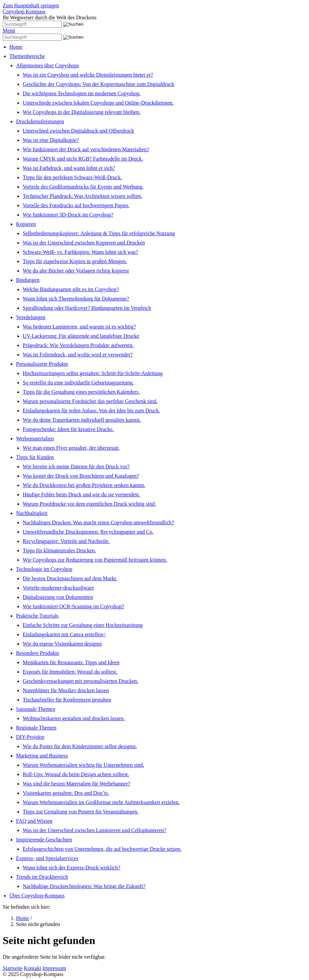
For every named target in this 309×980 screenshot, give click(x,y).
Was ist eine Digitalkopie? (51, 140)
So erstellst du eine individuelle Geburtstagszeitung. (78, 383)
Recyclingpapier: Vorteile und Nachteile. (66, 541)
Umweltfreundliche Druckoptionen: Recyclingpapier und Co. (88, 532)
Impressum (54, 968)
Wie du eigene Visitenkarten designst (62, 644)
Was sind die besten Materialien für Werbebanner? (76, 784)
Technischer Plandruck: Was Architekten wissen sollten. (82, 196)
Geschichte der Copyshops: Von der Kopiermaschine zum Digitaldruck (98, 84)
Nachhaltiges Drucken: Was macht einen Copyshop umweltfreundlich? (98, 522)
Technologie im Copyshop (44, 569)
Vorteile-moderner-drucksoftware (58, 588)
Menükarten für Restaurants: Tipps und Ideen (71, 662)
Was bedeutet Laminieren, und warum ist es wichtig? (79, 327)
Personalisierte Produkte (42, 364)
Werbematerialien (35, 439)
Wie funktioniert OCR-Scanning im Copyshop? (73, 606)
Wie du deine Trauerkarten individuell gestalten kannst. (82, 420)
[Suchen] (73, 24)
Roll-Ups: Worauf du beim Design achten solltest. (76, 774)
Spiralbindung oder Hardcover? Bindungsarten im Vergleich (87, 308)
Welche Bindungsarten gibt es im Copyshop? (71, 289)
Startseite (13, 968)
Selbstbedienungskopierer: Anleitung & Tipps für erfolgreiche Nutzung (99, 233)
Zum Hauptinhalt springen (31, 5)
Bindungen (28, 280)
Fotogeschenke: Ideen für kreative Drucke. (68, 429)
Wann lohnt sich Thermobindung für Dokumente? (76, 299)
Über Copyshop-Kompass (37, 896)
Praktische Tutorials (37, 616)
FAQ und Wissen (34, 821)
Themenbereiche (27, 56)
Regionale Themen (36, 728)
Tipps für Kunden (35, 457)
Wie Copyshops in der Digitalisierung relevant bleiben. (82, 112)
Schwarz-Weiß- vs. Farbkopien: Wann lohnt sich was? (80, 252)
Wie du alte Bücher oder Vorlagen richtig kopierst (76, 271)
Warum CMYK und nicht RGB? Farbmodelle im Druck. (83, 159)
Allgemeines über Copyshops (47, 65)
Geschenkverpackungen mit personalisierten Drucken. (81, 681)
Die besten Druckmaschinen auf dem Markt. (70, 578)
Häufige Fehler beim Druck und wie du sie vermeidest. (81, 494)
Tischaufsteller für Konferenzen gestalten (67, 700)
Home (16, 47)
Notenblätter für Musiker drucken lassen (66, 690)
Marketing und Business (42, 756)
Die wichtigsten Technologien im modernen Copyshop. (82, 93)
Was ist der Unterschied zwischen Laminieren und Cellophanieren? (94, 830)
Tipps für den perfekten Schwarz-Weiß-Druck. (72, 177)
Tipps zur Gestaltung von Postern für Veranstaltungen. (81, 812)
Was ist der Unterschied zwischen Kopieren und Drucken (84, 243)
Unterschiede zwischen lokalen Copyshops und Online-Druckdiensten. (98, 103)
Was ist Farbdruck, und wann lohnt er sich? (69, 168)
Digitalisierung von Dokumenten (58, 597)
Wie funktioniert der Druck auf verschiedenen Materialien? (86, 149)
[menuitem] (158, 47)
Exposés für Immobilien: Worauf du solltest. (70, 672)
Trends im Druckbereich (42, 877)
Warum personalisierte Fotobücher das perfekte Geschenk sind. (90, 401)
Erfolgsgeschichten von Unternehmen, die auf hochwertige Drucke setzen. (102, 849)
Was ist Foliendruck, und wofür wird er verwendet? (78, 355)
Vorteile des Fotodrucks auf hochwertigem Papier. (76, 205)
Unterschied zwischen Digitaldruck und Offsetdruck (78, 131)
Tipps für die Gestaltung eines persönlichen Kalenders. (81, 392)
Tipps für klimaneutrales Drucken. (59, 550)
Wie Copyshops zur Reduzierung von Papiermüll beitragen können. (95, 560)
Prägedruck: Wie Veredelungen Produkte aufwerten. (78, 345)
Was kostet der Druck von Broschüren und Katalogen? (81, 476)
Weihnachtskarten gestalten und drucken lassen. (74, 718)
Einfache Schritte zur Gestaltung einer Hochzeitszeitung (83, 625)
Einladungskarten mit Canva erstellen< (64, 634)
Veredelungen (31, 317)
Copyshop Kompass (24, 11)
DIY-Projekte (30, 737)
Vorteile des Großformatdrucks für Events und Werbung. (83, 187)
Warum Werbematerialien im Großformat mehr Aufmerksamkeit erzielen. (101, 802)
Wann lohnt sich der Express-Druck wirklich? (71, 868)
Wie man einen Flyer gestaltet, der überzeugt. (71, 448)
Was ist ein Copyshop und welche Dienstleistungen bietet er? (88, 75)
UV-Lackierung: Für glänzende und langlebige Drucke (81, 336)
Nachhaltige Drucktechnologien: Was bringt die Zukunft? (84, 886)
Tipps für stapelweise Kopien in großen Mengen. (75, 261)
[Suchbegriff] (32, 24)
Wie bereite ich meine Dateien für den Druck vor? (76, 467)
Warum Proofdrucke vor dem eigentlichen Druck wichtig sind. (89, 504)
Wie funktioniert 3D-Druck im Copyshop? (68, 215)
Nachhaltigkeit (32, 513)
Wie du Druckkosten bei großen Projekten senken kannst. (84, 485)
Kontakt (33, 968)
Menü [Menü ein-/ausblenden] (9, 30)
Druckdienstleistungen (40, 121)
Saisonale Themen (36, 709)
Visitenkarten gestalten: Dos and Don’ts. (66, 793)
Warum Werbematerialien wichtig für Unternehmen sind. (83, 765)
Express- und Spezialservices (47, 858)
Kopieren (26, 224)
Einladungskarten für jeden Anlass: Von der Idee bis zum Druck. (91, 411)
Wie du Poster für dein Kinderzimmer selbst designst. (80, 746)
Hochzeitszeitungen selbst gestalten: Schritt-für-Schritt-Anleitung (93, 373)
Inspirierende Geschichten (44, 840)
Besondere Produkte (38, 653)
